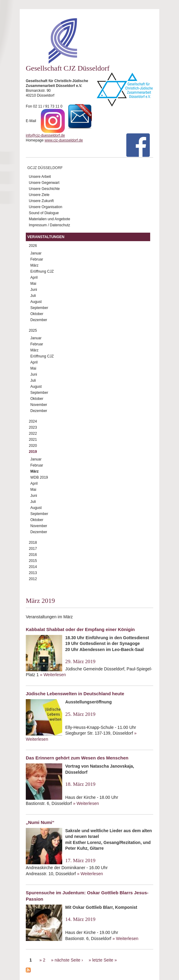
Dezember (39, 320)
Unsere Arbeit (40, 177)
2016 (33, 555)
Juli (33, 296)
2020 (33, 446)
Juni (34, 290)
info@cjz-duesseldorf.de (45, 135)
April (34, 277)
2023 (33, 427)
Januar (36, 253)
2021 (33, 440)
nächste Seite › (69, 960)
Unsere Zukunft (41, 201)
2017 (33, 549)
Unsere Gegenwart (44, 183)
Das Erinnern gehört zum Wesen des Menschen (77, 758)
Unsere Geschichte (44, 189)
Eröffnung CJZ (42, 271)
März (34, 265)
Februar (37, 259)
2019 (33, 452)
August (36, 302)
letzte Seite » (105, 960)
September (39, 308)
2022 (33, 434)
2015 (33, 561)
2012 (33, 579)
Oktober (37, 314)
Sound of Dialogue (44, 213)
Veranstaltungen (46, 237)
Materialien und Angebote (49, 219)
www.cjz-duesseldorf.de (64, 140)
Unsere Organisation (46, 207)
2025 (33, 331)
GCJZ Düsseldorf (45, 168)
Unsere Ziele (39, 195)
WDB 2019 (39, 477)
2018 (33, 543)
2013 (33, 573)
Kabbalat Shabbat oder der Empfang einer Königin (80, 629)
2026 (33, 246)
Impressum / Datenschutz (49, 225)
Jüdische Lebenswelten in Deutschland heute (75, 694)
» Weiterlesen (53, 675)
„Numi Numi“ (40, 822)
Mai (33, 284)
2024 (33, 421)
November (39, 405)
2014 (33, 567)
